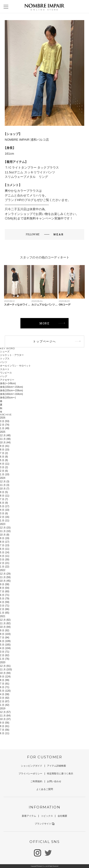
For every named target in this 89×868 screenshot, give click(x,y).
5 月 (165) (5, 645)
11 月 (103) (6, 670)
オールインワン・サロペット (15, 366)
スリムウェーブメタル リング (26, 177)
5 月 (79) (5, 599)
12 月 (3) (5, 482)
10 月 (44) (5, 443)
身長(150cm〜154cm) (12, 387)
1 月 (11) (5, 521)
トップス (5, 359)
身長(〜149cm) (8, 383)
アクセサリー (7, 380)
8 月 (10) (5, 450)
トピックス (47, 816)
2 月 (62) (5, 655)
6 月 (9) (4, 503)
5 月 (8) (4, 460)
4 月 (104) (5, 648)
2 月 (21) (5, 563)
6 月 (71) (5, 595)
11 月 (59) (5, 577)
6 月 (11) (5, 549)
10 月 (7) (5, 489)
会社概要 (62, 816)
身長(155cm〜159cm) (12, 390)
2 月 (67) (5, 701)
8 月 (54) (5, 588)
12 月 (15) (5, 528)
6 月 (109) (5, 641)
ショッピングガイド (32, 766)
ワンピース (6, 373)
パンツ (4, 362)
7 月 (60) (5, 591)
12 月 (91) (5, 666)
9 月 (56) (5, 723)
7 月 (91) (5, 684)
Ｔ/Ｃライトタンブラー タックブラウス (32, 168)
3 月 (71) (5, 606)
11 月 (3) (5, 485)
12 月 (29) (5, 574)
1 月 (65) (5, 613)
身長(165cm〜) (8, 398)
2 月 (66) (5, 609)
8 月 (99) (5, 680)
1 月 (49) (5, 428)
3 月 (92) (5, 698)
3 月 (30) (5, 560)
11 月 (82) (5, 623)
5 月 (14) (5, 552)
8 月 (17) (5, 542)
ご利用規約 (36, 781)
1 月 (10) (5, 474)
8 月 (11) (5, 496)
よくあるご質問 (45, 789)
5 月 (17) (5, 506)
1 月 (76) (5, 659)
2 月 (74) (5, 425)
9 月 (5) (4, 492)
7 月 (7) (4, 499)
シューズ (5, 351)
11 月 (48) (5, 439)
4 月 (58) (5, 694)
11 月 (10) (5, 531)
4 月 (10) (5, 510)
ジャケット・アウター (12, 355)
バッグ (4, 376)
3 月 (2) (4, 467)
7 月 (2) (4, 453)
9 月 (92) (5, 630)
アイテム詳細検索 (56, 766)
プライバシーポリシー (30, 774)
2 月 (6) (4, 471)
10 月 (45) (5, 581)
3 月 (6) (4, 513)
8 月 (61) (5, 726)
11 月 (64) (5, 716)
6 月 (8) (4, 457)
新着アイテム (29, 816)
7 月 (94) (5, 638)
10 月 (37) (5, 719)
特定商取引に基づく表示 (60, 774)
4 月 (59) (5, 602)
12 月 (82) (5, 620)
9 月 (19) (5, 538)
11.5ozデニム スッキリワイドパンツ (30, 172)
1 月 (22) (5, 567)
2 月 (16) (5, 517)
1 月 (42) (5, 705)
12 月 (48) (5, 435)
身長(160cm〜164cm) (12, 394)
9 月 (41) (5, 446)
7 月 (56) (5, 730)
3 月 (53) (5, 421)
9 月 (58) (5, 584)
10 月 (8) (5, 535)
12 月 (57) (5, 712)
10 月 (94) (5, 627)
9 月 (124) (5, 677)
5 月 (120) (5, 691)
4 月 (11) (5, 464)
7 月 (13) (5, 545)
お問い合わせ (54, 781)
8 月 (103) (5, 634)
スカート (5, 369)
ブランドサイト (44, 824)
